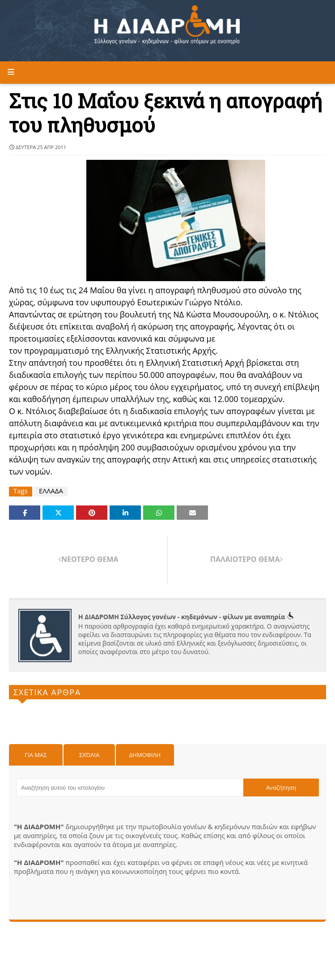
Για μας (36, 755)
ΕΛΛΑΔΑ (51, 491)
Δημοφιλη (145, 755)
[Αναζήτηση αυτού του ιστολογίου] (130, 787)
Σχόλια (89, 755)
